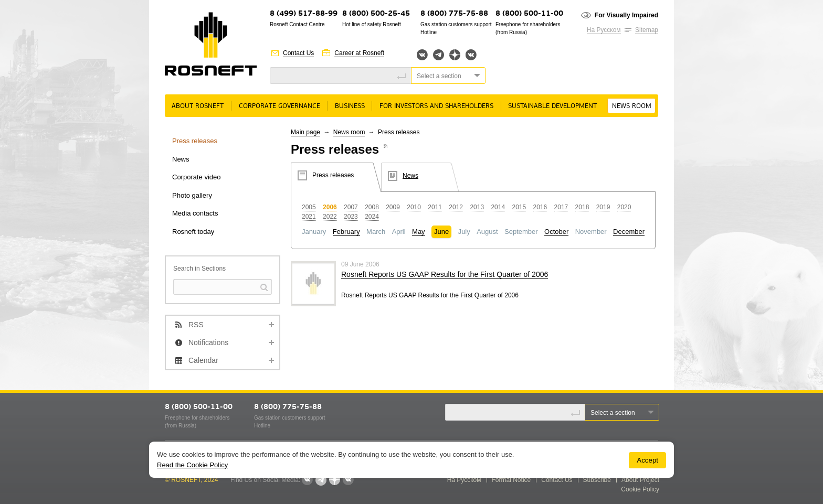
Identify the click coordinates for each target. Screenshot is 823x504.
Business (350, 106)
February (346, 232)
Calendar (203, 360)
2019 (603, 207)
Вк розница (471, 55)
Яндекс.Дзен (455, 55)
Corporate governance (279, 106)
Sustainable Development (552, 106)
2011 (435, 207)
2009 (393, 207)
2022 (330, 217)
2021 (309, 217)
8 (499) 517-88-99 (304, 14)
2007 (351, 207)
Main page (305, 132)
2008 (372, 207)
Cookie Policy (640, 489)
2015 (519, 207)
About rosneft (198, 106)
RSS (196, 325)
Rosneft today (193, 232)
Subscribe (597, 480)
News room (632, 106)
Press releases (195, 141)
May (419, 232)
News (181, 159)
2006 (330, 207)
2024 (372, 217)
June (441, 232)
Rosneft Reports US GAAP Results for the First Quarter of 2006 (445, 274)
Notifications (208, 342)
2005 (309, 207)
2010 (414, 207)
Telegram (439, 55)
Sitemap (647, 30)
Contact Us (298, 53)
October (556, 232)
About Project (640, 480)
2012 (456, 207)
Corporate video (197, 177)
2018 (582, 207)
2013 (477, 207)
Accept (647, 460)
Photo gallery (192, 195)
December (629, 232)
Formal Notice (511, 480)
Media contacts (195, 213)
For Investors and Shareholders (436, 106)
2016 (540, 207)
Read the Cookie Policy (192, 465)
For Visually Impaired (626, 15)
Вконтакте (422, 55)
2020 (624, 207)
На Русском (604, 30)
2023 (351, 217)
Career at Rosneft (359, 53)
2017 (561, 207)
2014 (498, 207)
